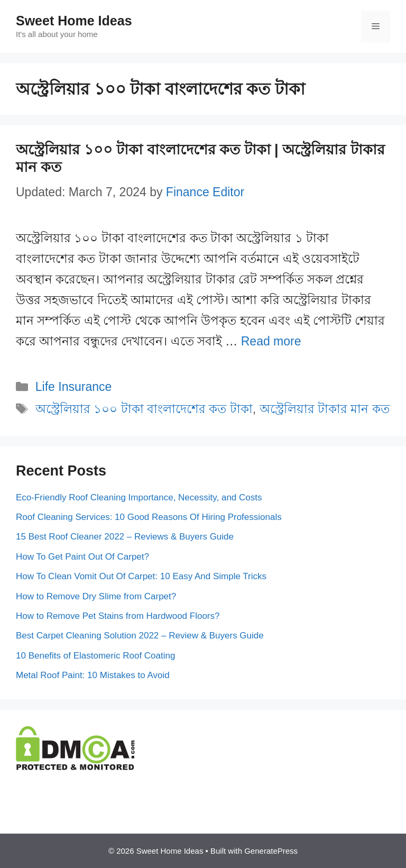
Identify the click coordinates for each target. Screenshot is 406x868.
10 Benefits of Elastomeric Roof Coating (95, 656)
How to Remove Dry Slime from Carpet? (96, 596)
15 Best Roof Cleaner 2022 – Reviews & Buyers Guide (125, 537)
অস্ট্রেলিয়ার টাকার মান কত (325, 409)
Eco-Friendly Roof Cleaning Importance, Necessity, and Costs (139, 497)
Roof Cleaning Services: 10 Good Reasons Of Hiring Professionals (149, 517)
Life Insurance (73, 387)
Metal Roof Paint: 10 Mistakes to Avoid (93, 675)
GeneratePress (271, 851)
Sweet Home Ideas (74, 21)
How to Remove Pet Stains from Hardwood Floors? (118, 616)
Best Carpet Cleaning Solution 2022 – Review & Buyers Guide (140, 636)
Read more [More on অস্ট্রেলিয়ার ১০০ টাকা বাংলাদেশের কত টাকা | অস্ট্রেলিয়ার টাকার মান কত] (271, 341)
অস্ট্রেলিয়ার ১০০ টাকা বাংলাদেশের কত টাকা (144, 409)
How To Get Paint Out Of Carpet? (82, 557)
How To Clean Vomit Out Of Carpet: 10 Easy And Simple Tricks (141, 576)
